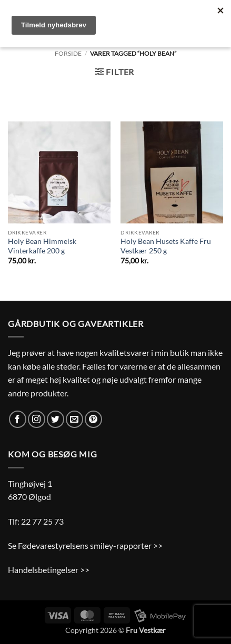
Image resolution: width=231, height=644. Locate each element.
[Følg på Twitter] (56, 419)
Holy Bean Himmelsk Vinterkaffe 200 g (42, 246)
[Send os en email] (74, 419)
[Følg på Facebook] (18, 419)
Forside (68, 53)
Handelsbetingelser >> (49, 570)
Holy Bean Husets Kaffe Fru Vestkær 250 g (166, 246)
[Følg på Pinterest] (93, 419)
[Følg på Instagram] (37, 419)
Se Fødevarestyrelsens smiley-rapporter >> (85, 545)
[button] (115, 72)
